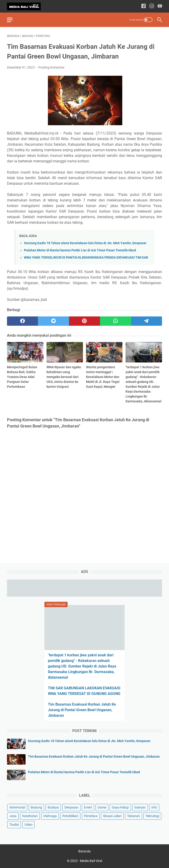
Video (28, 825)
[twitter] (53, 321)
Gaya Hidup (120, 807)
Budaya (53, 807)
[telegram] (147, 321)
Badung (36, 807)
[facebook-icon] (144, 6)
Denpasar (71, 807)
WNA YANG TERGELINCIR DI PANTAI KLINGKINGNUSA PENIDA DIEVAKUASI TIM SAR (86, 258)
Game (102, 807)
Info (154, 807)
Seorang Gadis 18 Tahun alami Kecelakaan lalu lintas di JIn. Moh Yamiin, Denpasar (85, 243)
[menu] (13, 20)
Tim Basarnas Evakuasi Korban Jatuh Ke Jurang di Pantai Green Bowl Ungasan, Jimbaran (82, 710)
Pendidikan (70, 816)
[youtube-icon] (160, 6)
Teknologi (152, 816)
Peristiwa (91, 816)
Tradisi (14, 825)
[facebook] (22, 321)
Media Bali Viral (91, 861)
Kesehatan (30, 816)
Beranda (84, 851)
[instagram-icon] (152, 6)
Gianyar (140, 807)
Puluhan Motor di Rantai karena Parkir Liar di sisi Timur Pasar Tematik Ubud (80, 250)
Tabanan (134, 816)
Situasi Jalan (112, 816)
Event (88, 807)
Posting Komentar (51, 67)
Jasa (13, 816)
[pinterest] (84, 321)
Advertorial (17, 807)
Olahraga (50, 816)
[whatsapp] (115, 321)
